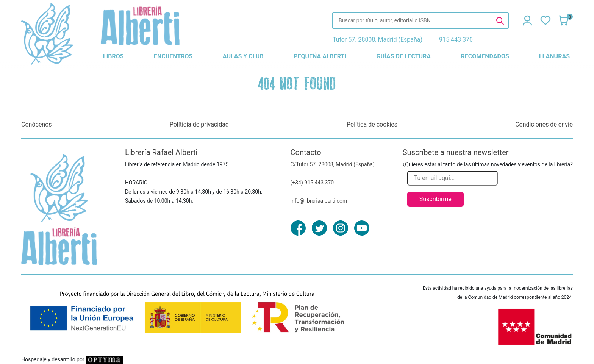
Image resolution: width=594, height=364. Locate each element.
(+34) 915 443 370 (312, 183)
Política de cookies (372, 124)
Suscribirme (435, 199)
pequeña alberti (320, 56)
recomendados (485, 56)
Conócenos (37, 124)
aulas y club (243, 56)
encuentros (173, 56)
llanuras (554, 56)
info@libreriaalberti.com (319, 201)
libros (113, 56)
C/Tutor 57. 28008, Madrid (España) (333, 164)
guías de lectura (404, 56)
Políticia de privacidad (199, 124)
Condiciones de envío (544, 124)
